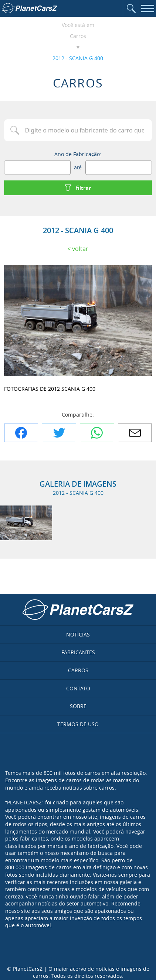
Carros (78, 36)
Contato (78, 688)
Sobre (78, 706)
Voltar (80, 249)
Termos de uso (78, 724)
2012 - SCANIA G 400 (78, 58)
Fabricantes (78, 652)
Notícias (78, 634)
